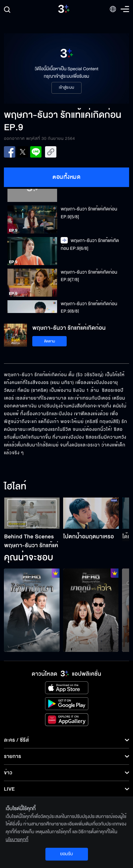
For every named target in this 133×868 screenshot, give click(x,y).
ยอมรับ (66, 854)
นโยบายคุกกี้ (17, 840)
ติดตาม (49, 341)
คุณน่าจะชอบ (29, 558)
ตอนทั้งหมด (66, 177)
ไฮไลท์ (15, 487)
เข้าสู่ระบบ (66, 88)
